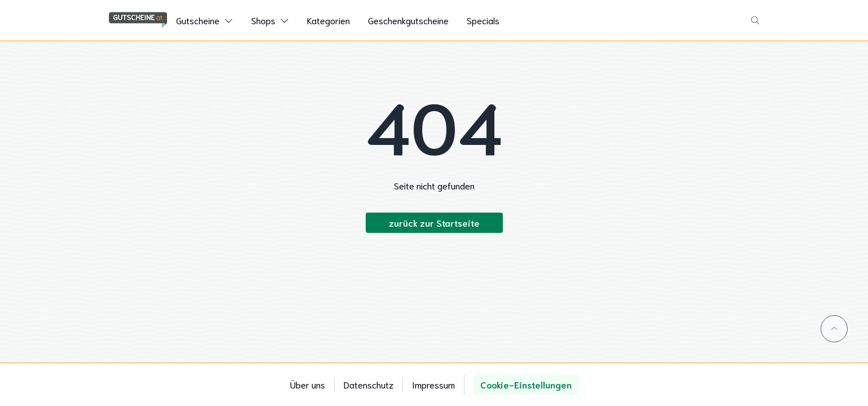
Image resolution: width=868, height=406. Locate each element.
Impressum (433, 384)
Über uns (308, 384)
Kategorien (328, 20)
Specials (483, 20)
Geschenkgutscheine (408, 20)
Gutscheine (198, 20)
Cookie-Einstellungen (526, 384)
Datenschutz (369, 384)
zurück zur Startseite (434, 222)
